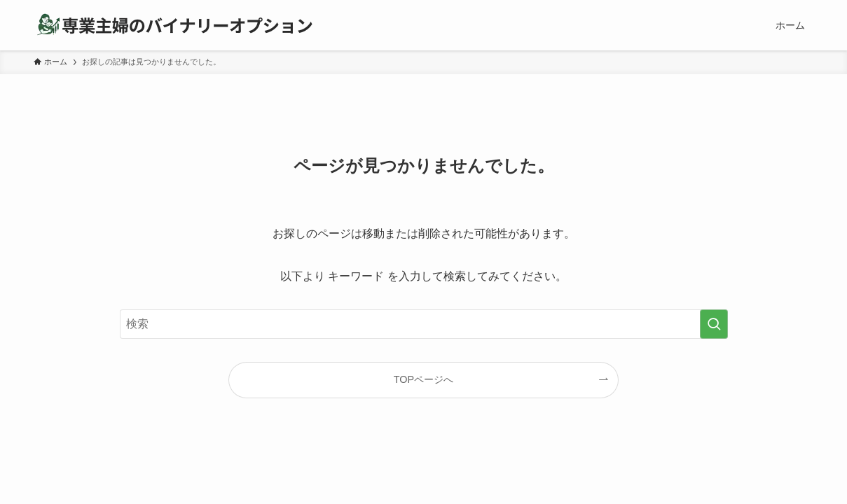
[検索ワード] (424, 324)
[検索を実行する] (714, 324)
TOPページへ (423, 379)
